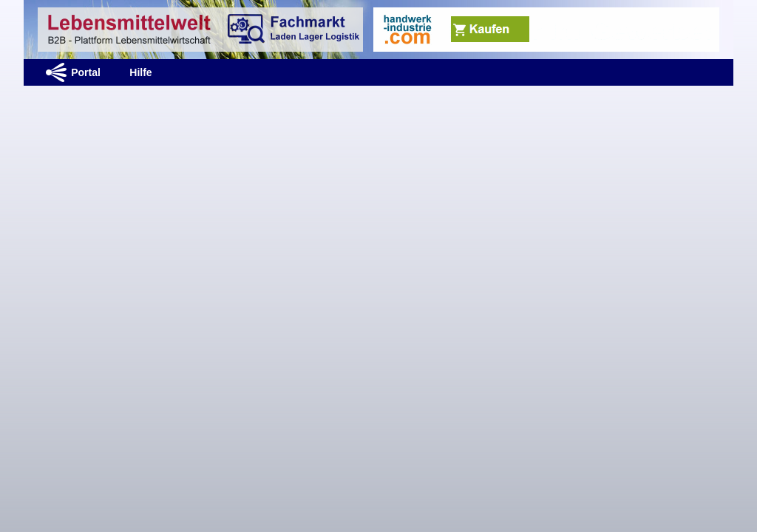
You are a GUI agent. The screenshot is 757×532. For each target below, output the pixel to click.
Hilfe (140, 72)
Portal (86, 72)
